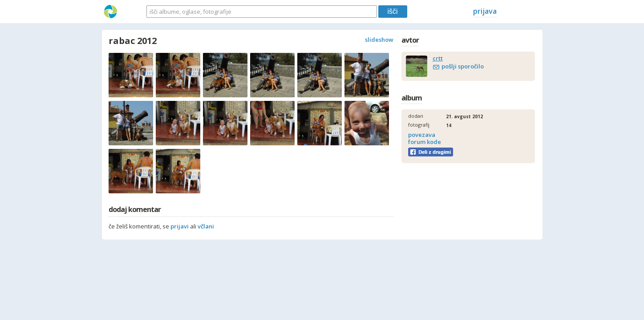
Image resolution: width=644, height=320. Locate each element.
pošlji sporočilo (463, 66)
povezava (422, 135)
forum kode (425, 142)
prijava (485, 11)
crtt (438, 58)
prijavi (180, 226)
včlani (206, 226)
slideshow (379, 40)
